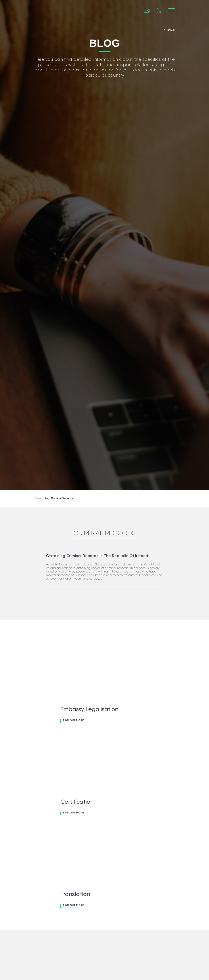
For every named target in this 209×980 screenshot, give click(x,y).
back (171, 30)
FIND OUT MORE (73, 720)
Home (37, 498)
